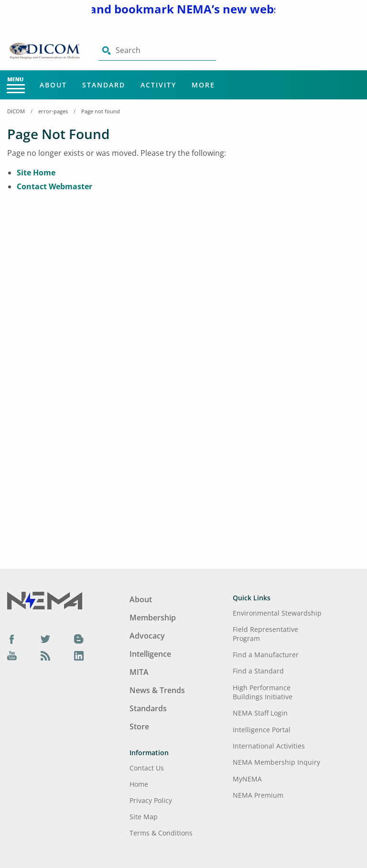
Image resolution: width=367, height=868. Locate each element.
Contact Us (147, 768)
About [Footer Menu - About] (141, 599)
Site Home (36, 173)
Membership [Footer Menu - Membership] (153, 618)
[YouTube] (12, 656)
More (203, 85)
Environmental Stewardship (277, 613)
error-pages (53, 111)
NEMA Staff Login (260, 713)
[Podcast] (45, 656)
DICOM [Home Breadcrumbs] (16, 111)
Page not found (101, 111)
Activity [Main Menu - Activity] (158, 85)
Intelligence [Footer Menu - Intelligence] (150, 654)
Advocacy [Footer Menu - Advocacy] (147, 636)
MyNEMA (247, 779)
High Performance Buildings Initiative (263, 692)
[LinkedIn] (79, 656)
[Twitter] (45, 639)
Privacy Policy (151, 800)
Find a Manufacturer (266, 655)
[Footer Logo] (45, 600)
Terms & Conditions (161, 833)
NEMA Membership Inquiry (276, 762)
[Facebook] (12, 639)
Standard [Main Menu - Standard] (104, 85)
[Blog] (79, 639)
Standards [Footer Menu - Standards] (148, 708)
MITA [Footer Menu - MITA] (139, 672)
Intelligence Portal (262, 730)
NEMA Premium (258, 795)
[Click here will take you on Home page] (46, 50)
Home (139, 784)
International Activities (269, 746)
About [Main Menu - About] (53, 85)
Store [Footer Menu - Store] (139, 727)
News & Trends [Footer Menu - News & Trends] (157, 690)
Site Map (144, 817)
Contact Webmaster (54, 186)
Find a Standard (258, 671)
